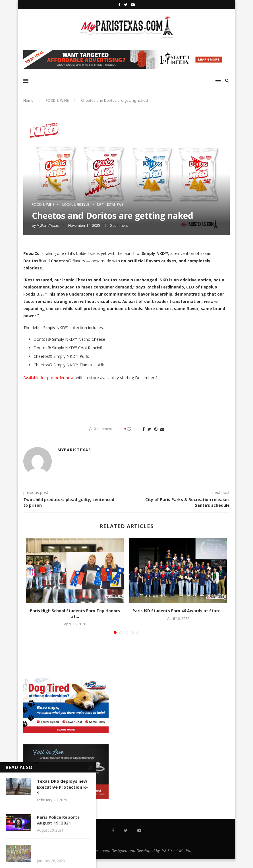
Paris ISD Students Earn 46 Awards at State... (178, 611)
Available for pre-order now (48, 378)
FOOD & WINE (57, 100)
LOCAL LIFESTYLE (76, 205)
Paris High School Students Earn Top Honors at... (75, 613)
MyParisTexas (48, 226)
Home (28, 100)
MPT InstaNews (110, 205)
